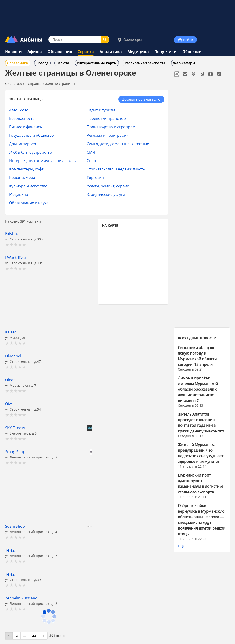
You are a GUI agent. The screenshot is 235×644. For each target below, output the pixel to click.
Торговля (95, 177)
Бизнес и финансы (26, 127)
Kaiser (11, 332)
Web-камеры (184, 63)
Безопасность (22, 118)
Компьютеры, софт (26, 169)
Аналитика (111, 52)
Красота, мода (22, 177)
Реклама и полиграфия (108, 135)
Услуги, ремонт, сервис (108, 186)
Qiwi (9, 404)
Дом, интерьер (23, 144)
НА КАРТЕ (110, 225)
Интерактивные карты (97, 63)
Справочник (18, 63)
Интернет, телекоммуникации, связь (42, 161)
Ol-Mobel (13, 356)
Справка (86, 52)
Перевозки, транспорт (107, 118)
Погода (42, 63)
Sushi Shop (15, 526)
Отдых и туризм (101, 110)
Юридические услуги (106, 194)
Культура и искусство (28, 186)
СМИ (91, 152)
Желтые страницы (60, 84)
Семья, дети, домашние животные (118, 144)
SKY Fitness (15, 428)
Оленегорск (130, 40)
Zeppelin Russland (21, 598)
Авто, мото (19, 110)
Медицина (138, 52)
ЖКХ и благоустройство (31, 152)
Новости (13, 52)
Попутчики (166, 52)
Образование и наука (29, 203)
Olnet (10, 380)
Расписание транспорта (145, 63)
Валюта (63, 63)
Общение (192, 52)
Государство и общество (32, 135)
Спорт (92, 161)
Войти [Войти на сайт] (185, 40)
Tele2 (10, 550)
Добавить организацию (141, 99)
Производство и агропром (111, 127)
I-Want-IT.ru (15, 257)
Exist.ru (12, 233)
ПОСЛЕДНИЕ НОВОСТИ (197, 338)
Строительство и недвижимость (116, 169)
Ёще (181, 546)
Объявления (60, 52)
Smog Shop (15, 452)
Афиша (35, 52)
